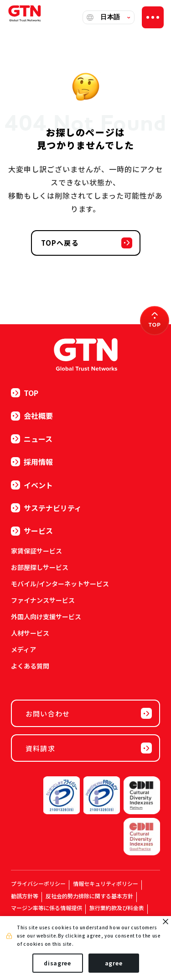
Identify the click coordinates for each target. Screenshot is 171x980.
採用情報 (32, 462)
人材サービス (30, 633)
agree (114, 963)
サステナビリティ (46, 508)
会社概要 (32, 416)
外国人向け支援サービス (46, 616)
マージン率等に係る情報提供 (47, 908)
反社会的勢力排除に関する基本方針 (89, 896)
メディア (23, 649)
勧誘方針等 (25, 896)
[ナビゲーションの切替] (153, 17)
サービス (32, 531)
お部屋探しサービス (40, 567)
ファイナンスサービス (43, 600)
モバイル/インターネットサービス (60, 584)
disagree (57, 963)
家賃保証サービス (36, 551)
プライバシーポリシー (38, 883)
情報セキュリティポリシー (106, 883)
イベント (32, 485)
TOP (25, 393)
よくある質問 (30, 666)
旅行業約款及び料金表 (117, 908)
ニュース (32, 439)
